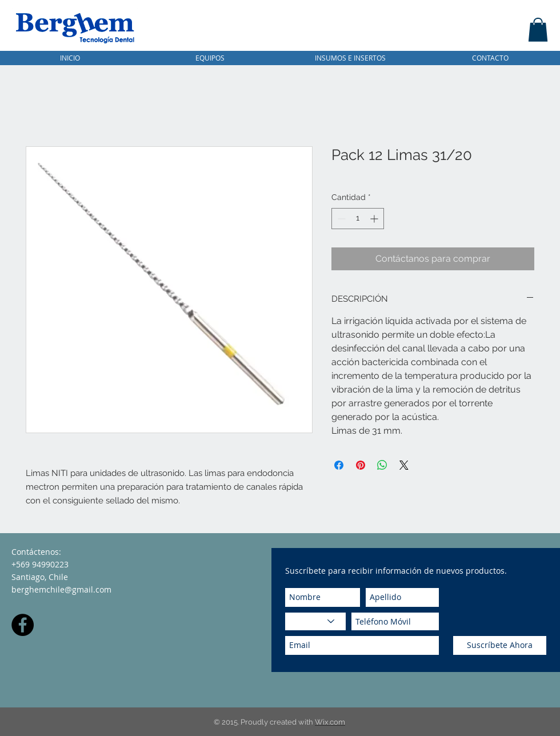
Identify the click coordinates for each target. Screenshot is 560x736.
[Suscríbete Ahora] (500, 645)
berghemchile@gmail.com (61, 589)
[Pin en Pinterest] (361, 465)
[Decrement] (340, 219)
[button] (538, 30)
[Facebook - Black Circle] (23, 625)
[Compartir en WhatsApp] (382, 465)
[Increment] (375, 219)
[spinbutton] (358, 219)
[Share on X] (404, 465)
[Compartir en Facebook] (339, 465)
